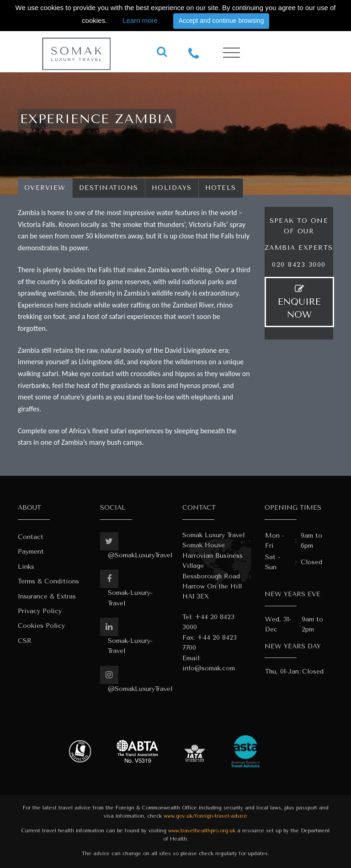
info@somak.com (209, 668)
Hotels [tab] (221, 188)
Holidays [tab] (172, 188)
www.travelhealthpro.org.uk (202, 831)
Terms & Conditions (48, 581)
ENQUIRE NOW (299, 302)
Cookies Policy (41, 626)
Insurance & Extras (47, 596)
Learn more (140, 20)
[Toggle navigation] (231, 53)
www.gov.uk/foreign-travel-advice (205, 816)
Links (26, 567)
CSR (25, 641)
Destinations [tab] (109, 188)
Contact (31, 537)
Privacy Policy (40, 611)
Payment (31, 552)
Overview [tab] (45, 188)
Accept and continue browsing (221, 21)
